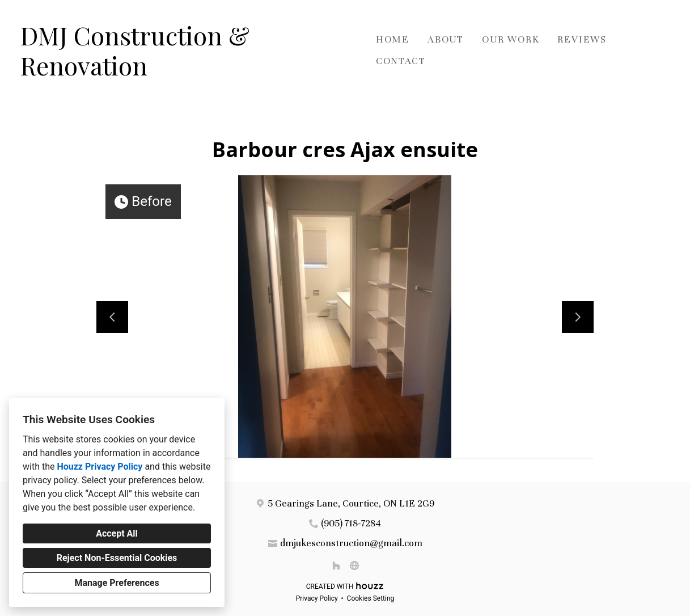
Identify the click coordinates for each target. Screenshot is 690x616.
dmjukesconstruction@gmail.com (351, 543)
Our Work (511, 39)
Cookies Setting (371, 598)
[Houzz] (336, 566)
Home (393, 39)
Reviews (582, 39)
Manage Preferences (117, 583)
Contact (401, 61)
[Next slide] (578, 317)
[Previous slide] (112, 317)
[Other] (354, 566)
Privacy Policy (317, 598)
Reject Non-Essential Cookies (117, 558)
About (446, 39)
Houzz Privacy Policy (100, 467)
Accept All (117, 533)
